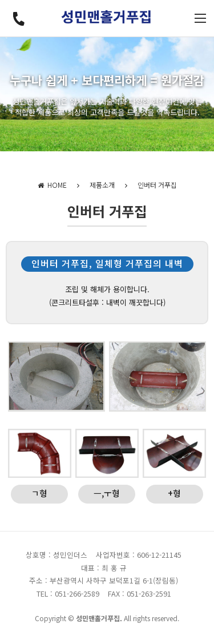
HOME (52, 185)
